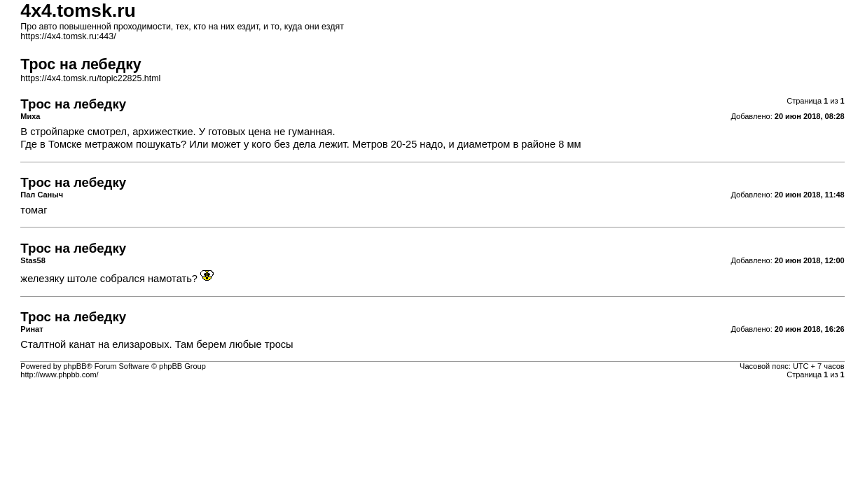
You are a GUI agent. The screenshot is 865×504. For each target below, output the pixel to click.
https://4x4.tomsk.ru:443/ (68, 36)
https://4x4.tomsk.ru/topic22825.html (90, 78)
